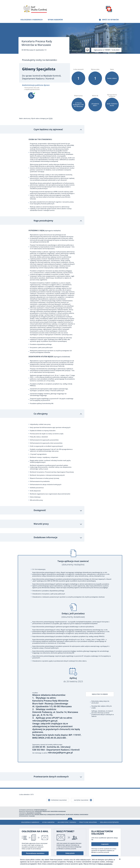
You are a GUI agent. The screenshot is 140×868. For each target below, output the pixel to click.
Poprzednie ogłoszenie (59, 787)
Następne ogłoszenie (81, 787)
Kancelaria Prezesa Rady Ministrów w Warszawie (37, 43)
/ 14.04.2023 (107, 50)
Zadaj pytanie (70, 840)
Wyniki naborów (55, 20)
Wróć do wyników (110, 20)
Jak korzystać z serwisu (67, 809)
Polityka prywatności (111, 856)
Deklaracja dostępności (109, 809)
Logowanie (105, 831)
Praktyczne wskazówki (88, 809)
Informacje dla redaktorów (105, 844)
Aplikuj (73, 666)
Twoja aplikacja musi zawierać (73, 550)
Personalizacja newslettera (35, 840)
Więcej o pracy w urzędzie (102, 681)
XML (120, 856)
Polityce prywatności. (105, 864)
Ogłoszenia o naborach (31, 20)
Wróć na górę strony (70, 806)
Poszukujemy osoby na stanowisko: (40, 60)
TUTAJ (51, 118)
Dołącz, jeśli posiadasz (73, 602)
